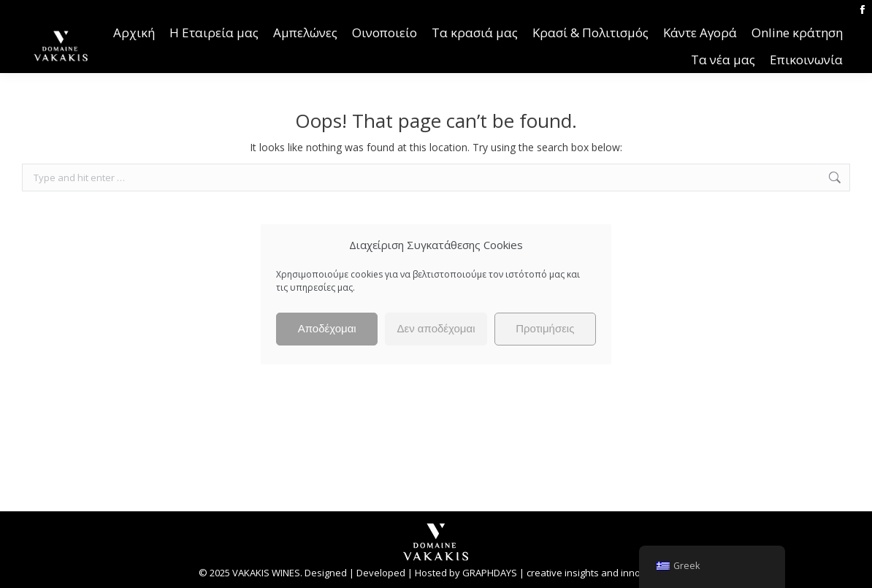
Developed (381, 573)
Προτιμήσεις (545, 328)
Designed (326, 573)
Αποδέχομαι (327, 328)
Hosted (431, 573)
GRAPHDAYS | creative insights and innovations (568, 573)
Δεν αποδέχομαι (436, 328)
